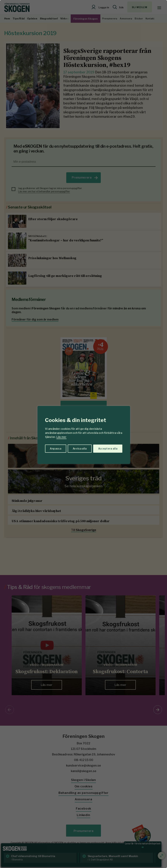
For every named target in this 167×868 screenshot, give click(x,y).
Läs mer (61, 437)
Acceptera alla (108, 449)
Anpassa (55, 449)
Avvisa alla (80, 449)
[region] (83, 434)
